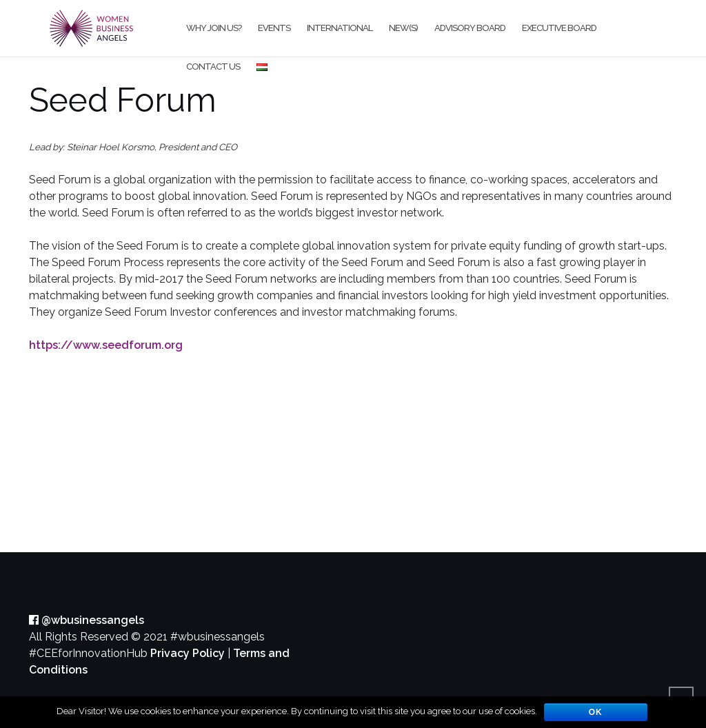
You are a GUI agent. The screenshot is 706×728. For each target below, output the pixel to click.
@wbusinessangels (87, 620)
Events (274, 28)
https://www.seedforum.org (106, 345)
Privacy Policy (188, 653)
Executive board (559, 28)
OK (596, 712)
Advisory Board (470, 28)
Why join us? (214, 28)
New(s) (403, 28)
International (340, 28)
